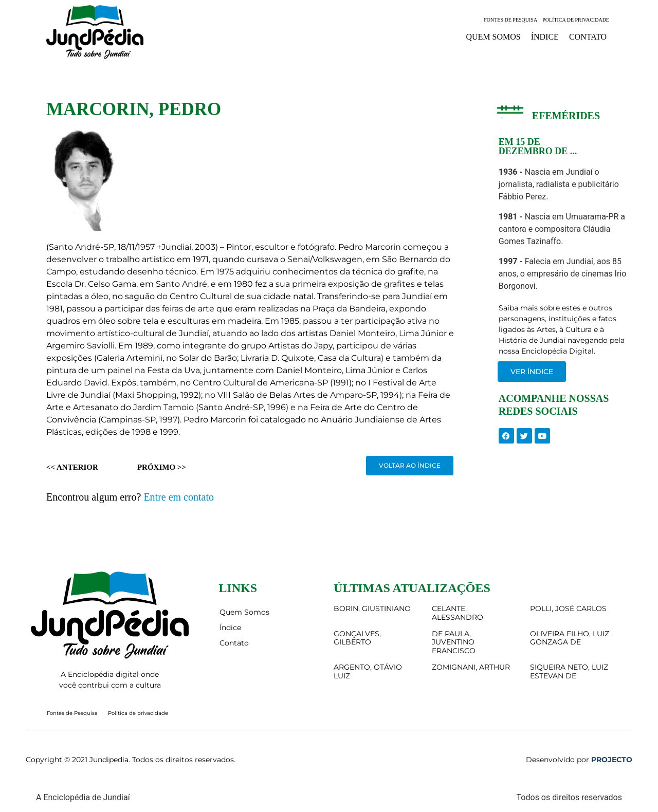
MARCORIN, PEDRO (134, 109)
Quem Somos (493, 37)
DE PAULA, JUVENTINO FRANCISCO (454, 642)
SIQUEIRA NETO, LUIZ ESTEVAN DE (569, 671)
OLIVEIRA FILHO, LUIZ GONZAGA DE (570, 638)
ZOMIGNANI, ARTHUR (471, 667)
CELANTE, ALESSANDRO (458, 613)
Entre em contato (179, 497)
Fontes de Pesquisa (510, 20)
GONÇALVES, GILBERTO (357, 638)
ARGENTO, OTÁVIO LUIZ (368, 671)
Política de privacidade (576, 20)
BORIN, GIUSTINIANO (372, 608)
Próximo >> (162, 467)
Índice (545, 37)
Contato (588, 37)
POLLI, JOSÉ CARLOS (568, 608)
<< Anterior (72, 467)
